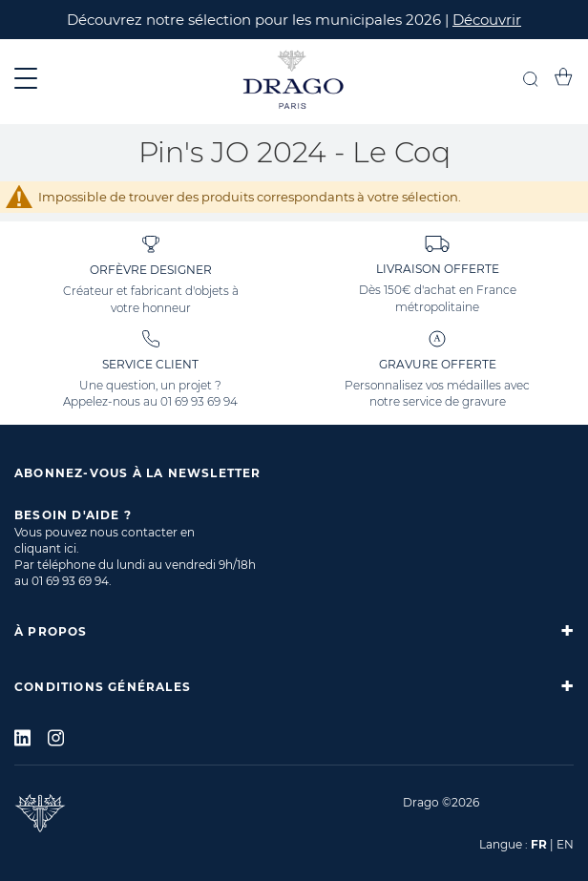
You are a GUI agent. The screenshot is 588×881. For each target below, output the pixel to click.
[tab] (294, 631)
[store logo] (294, 82)
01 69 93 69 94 (199, 401)
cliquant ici (45, 548)
